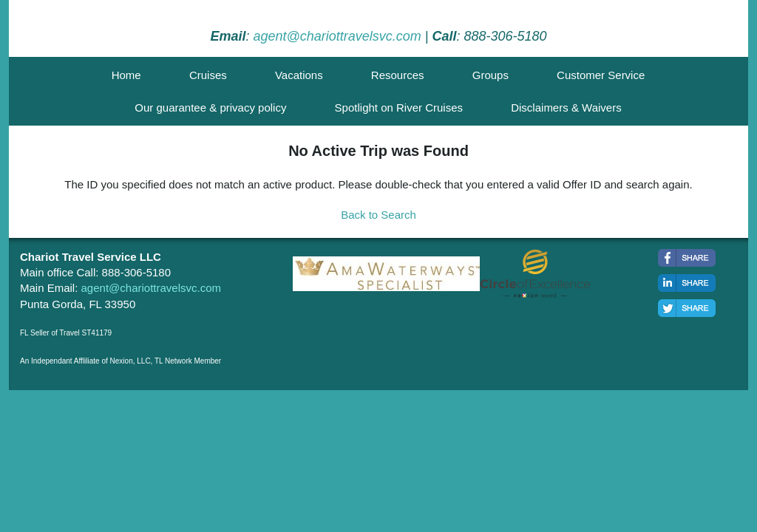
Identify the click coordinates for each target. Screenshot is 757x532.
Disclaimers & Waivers (566, 108)
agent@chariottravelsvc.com (337, 36)
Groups (490, 75)
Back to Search (378, 215)
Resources (398, 75)
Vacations (299, 75)
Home (126, 75)
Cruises (208, 75)
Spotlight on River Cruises (399, 108)
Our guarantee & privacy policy (210, 108)
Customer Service (601, 75)
